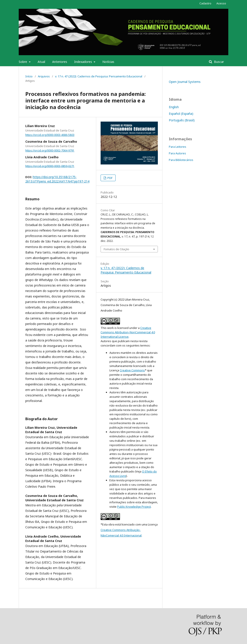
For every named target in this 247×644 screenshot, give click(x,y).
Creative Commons (132, 370)
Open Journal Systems (185, 82)
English (174, 107)
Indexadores (84, 62)
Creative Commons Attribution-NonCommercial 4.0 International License (128, 332)
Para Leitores (178, 147)
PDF (110, 178)
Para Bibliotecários (181, 160)
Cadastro (205, 3)
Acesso (221, 3)
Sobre (23, 62)
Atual (41, 62)
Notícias (108, 62)
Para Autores (177, 153)
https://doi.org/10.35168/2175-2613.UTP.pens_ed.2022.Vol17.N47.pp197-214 (57, 179)
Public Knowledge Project (134, 507)
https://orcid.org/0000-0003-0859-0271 (50, 166)
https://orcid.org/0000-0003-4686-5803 (50, 135)
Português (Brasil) (182, 120)
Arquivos (44, 76)
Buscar (218, 62)
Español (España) (181, 114)
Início (29, 76)
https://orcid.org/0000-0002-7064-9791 (50, 151)
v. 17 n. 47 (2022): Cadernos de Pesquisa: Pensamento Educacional (99, 76)
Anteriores (60, 62)
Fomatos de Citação (116, 249)
